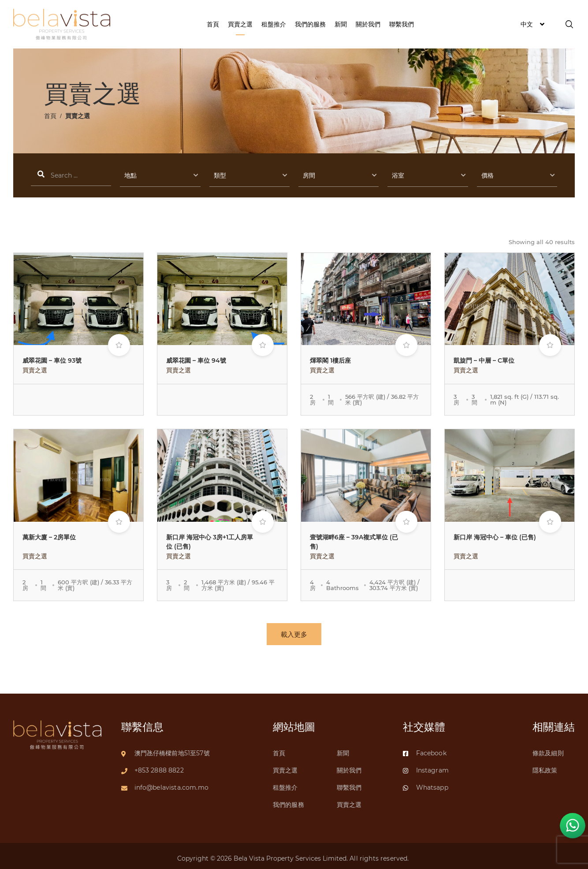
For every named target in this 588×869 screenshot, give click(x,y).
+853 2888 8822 (159, 766)
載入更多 (294, 634)
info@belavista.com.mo (171, 783)
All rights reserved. (380, 854)
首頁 (50, 116)
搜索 (71, 176)
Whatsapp (426, 783)
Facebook (425, 749)
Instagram (426, 766)
